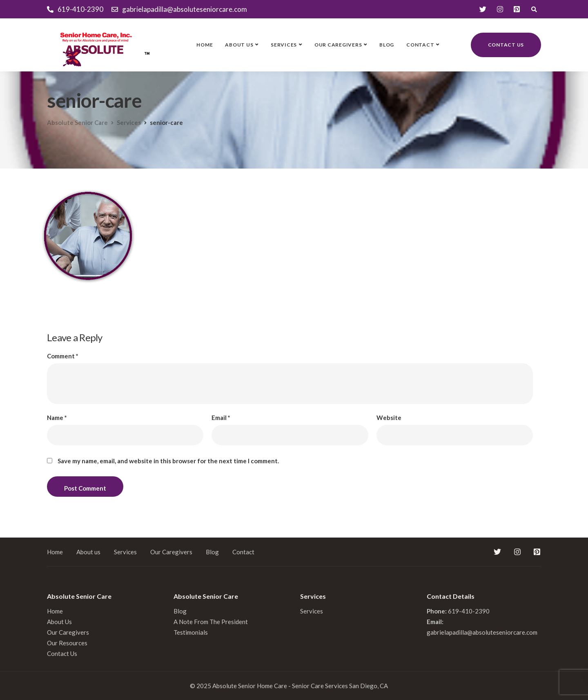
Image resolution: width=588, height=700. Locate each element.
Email (221, 418)
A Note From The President (211, 622)
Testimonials (191, 632)
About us (239, 45)
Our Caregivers (338, 45)
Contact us (506, 45)
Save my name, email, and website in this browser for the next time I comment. (168, 461)
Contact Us (62, 653)
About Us (59, 622)
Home (205, 45)
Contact (420, 45)
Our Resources (67, 643)
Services (284, 45)
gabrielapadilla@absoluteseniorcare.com (482, 632)
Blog (387, 45)
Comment (63, 356)
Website (389, 418)
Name (57, 418)
